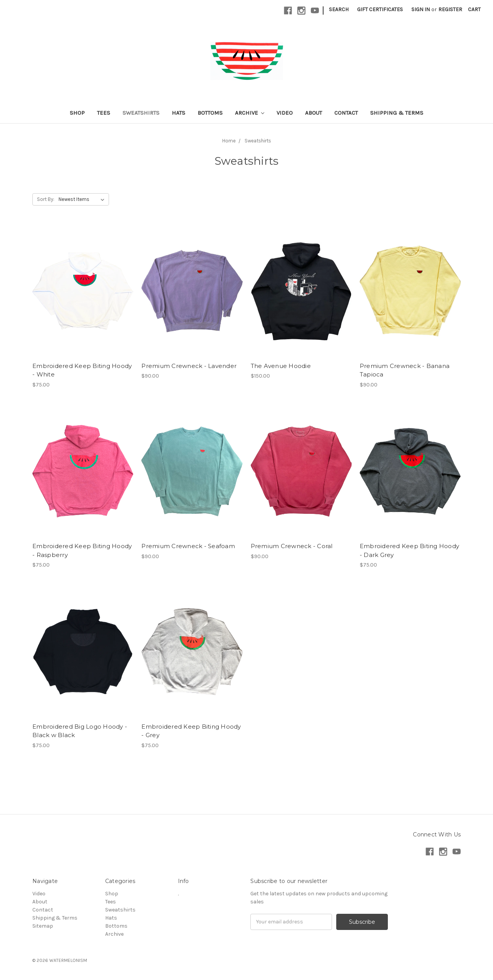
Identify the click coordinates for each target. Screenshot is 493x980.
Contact (346, 113)
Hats (179, 113)
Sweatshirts (141, 113)
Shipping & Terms (397, 113)
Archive (250, 113)
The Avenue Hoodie (281, 366)
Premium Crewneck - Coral (292, 546)
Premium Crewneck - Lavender (189, 366)
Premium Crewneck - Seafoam (188, 546)
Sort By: (46, 199)
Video (285, 113)
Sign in (421, 9)
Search (339, 9)
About (314, 113)
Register (450, 9)
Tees (104, 113)
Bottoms (210, 113)
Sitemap (43, 926)
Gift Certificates (380, 9)
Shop (77, 113)
